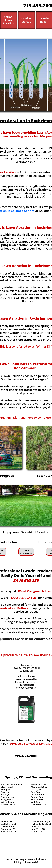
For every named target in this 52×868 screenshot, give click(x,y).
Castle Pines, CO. (9, 824)
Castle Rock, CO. (9, 826)
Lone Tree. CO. (38, 829)
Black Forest (7, 787)
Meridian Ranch (39, 784)
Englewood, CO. (8, 832)
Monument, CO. (39, 787)
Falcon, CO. (6, 795)
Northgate (36, 789)
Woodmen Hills (39, 805)
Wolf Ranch (37, 802)
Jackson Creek (8, 805)
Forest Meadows (9, 797)
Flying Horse (7, 800)
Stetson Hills (37, 800)
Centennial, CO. (8, 829)
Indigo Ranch (7, 802)
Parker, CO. (37, 832)
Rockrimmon (37, 795)
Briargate (5, 789)
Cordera (5, 792)
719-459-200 (37, 6)
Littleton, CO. (37, 826)
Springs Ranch (38, 797)
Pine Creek (36, 792)
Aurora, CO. (7, 821)
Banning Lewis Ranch (11, 784)
